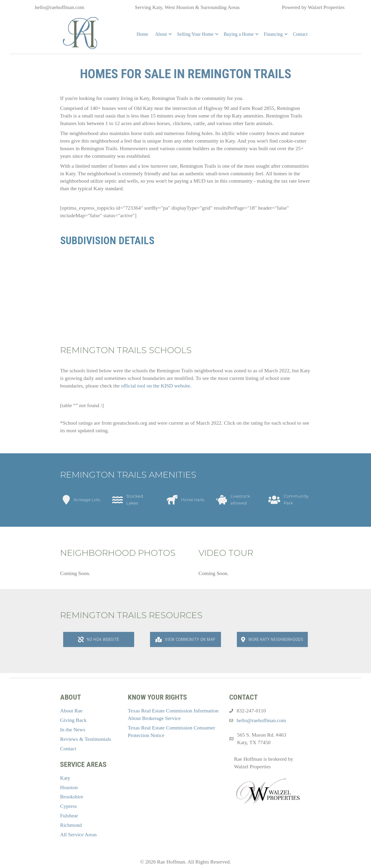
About (161, 34)
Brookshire (72, 797)
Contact (300, 34)
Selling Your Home (195, 34)
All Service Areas (78, 834)
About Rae (71, 711)
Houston (69, 787)
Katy (65, 778)
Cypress (68, 806)
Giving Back (73, 720)
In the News (73, 730)
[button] (170, 34)
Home (142, 34)
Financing (273, 34)
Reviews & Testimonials (86, 739)
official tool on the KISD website (155, 386)
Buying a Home (239, 34)
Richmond (71, 825)
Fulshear (69, 816)
